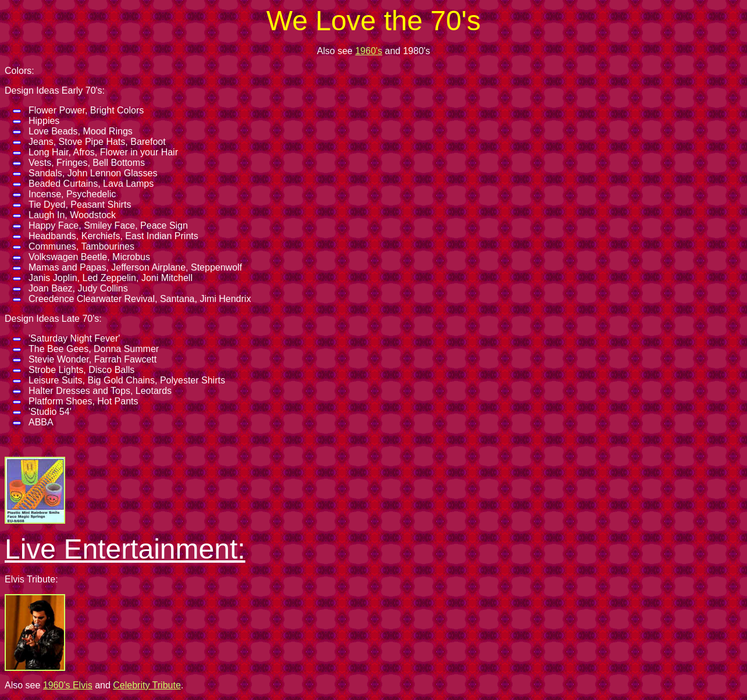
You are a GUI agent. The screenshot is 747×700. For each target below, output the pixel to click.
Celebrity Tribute (147, 685)
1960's (369, 51)
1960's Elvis (68, 685)
